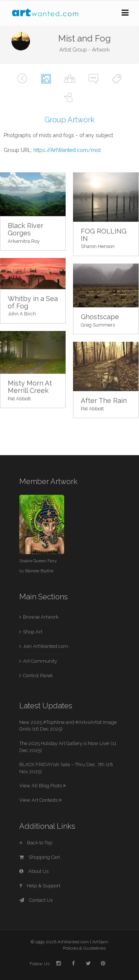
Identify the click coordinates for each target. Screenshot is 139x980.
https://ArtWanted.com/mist (67, 150)
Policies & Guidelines (84, 948)
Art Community (40, 661)
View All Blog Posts (42, 786)
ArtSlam (100, 942)
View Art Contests (40, 800)
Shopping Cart (40, 857)
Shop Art (33, 632)
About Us (34, 871)
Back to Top (36, 843)
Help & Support (40, 886)
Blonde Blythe (39, 571)
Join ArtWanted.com (46, 646)
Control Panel (38, 676)
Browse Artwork (41, 617)
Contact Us (36, 900)
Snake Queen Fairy (38, 561)
